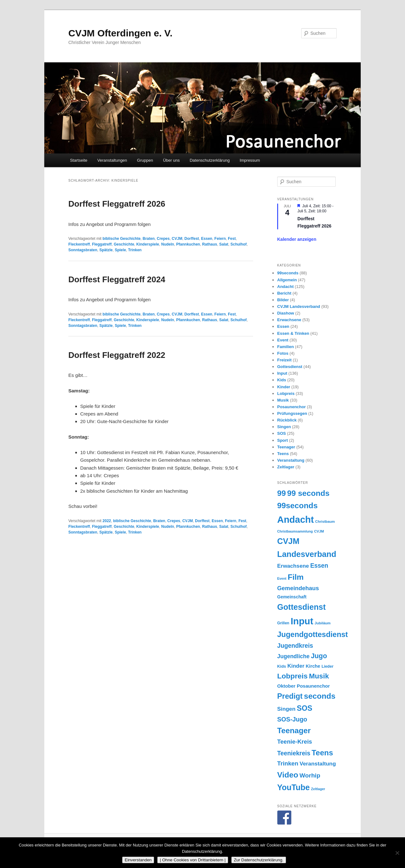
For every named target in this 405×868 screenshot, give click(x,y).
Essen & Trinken (293, 333)
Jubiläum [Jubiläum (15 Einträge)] (323, 623)
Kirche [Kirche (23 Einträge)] (313, 666)
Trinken (135, 250)
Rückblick (287, 420)
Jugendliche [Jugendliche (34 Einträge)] (293, 656)
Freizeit (284, 360)
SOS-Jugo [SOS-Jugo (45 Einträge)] (292, 719)
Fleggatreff (102, 244)
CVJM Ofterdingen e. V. (120, 33)
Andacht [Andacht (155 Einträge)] (296, 520)
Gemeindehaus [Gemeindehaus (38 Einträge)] (298, 588)
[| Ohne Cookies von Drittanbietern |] (397, 853)
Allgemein (287, 280)
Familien (286, 347)
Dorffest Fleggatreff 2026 (117, 204)
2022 (107, 521)
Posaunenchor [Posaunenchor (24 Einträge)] (313, 686)
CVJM (177, 239)
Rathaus (210, 244)
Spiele (120, 250)
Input (282, 373)
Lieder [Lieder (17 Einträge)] (327, 666)
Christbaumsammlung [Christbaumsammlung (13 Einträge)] (295, 531)
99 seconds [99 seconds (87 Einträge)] (308, 493)
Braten (149, 239)
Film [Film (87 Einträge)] (296, 577)
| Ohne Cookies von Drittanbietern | (193, 860)
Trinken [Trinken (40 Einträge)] (288, 763)
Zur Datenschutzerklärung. (259, 860)
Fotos (283, 353)
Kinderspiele (148, 244)
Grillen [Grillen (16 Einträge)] (283, 623)
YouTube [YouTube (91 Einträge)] (293, 787)
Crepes (163, 239)
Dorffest (192, 239)
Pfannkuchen (188, 244)
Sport (283, 440)
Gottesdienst (290, 367)
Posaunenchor (291, 407)
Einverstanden (138, 860)
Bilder (283, 300)
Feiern (220, 239)
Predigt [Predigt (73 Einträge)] (290, 696)
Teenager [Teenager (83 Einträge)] (294, 731)
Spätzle (106, 250)
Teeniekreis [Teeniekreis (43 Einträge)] (294, 753)
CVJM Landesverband (299, 306)
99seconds (288, 273)
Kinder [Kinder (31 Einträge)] (296, 666)
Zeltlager (286, 467)
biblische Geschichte (121, 239)
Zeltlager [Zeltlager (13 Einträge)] (318, 789)
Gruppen (145, 160)
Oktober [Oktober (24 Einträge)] (286, 686)
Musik (283, 400)
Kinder (284, 387)
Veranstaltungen (112, 160)
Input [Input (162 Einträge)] (302, 621)
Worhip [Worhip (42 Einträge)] (310, 775)
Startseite (79, 160)
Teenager (286, 447)
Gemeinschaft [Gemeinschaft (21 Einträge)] (292, 597)
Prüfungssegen (292, 413)
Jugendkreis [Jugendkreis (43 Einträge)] (295, 646)
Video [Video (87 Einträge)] (288, 775)
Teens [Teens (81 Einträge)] (322, 753)
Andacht (285, 287)
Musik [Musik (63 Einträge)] (319, 676)
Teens (283, 454)
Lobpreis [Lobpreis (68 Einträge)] (292, 676)
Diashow (286, 313)
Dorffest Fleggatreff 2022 (117, 355)
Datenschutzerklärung (209, 160)
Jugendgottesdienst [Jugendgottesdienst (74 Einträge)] (312, 634)
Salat (224, 244)
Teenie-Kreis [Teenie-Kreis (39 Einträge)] (295, 742)
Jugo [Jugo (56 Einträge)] (319, 656)
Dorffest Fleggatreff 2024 (117, 279)
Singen (284, 427)
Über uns (171, 160)
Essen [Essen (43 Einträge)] (319, 566)
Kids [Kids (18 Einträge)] (282, 666)
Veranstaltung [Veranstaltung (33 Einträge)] (318, 764)
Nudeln (168, 244)
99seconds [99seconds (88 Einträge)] (297, 506)
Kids (282, 380)
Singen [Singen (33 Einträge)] (286, 709)
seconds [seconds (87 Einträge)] (320, 696)
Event (283, 340)
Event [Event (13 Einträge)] (282, 578)
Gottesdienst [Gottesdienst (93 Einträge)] (301, 607)
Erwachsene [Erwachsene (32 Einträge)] (293, 566)
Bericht (284, 293)
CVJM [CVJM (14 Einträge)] (319, 531)
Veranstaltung (291, 460)
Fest (232, 239)
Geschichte (124, 244)
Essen (207, 239)
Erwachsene (289, 320)
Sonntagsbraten (83, 250)
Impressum (250, 160)
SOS (281, 433)
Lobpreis (286, 393)
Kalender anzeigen (297, 239)
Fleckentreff (79, 244)
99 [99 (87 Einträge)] (281, 493)
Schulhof (238, 244)
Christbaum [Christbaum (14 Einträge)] (325, 521)
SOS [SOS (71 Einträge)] (305, 708)
